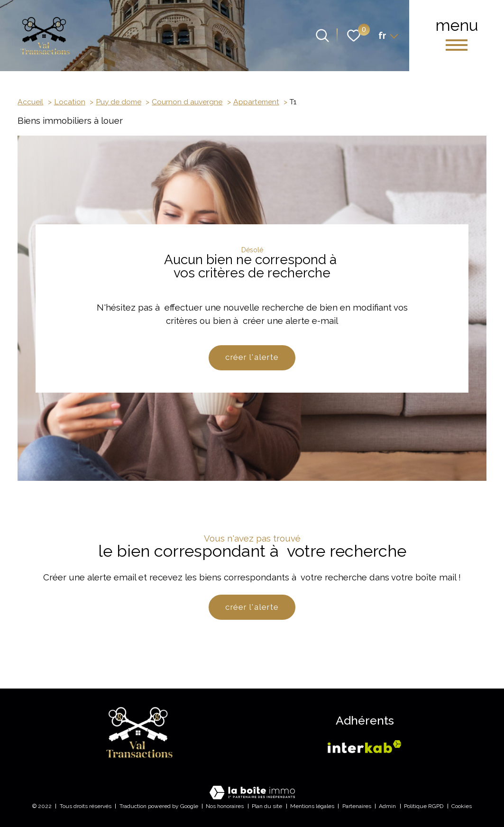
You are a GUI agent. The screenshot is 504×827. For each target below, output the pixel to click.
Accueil (30, 102)
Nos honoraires (225, 806)
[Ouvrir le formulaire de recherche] (322, 36)
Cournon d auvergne (187, 102)
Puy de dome (119, 102)
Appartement (256, 102)
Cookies (462, 806)
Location (70, 102)
